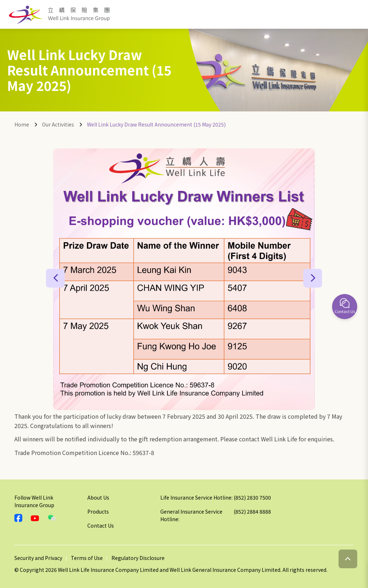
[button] (55, 278)
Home (22, 124)
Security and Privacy (38, 558)
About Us (98, 497)
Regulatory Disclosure (138, 558)
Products (98, 511)
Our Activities (58, 124)
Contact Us (101, 525)
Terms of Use (87, 558)
